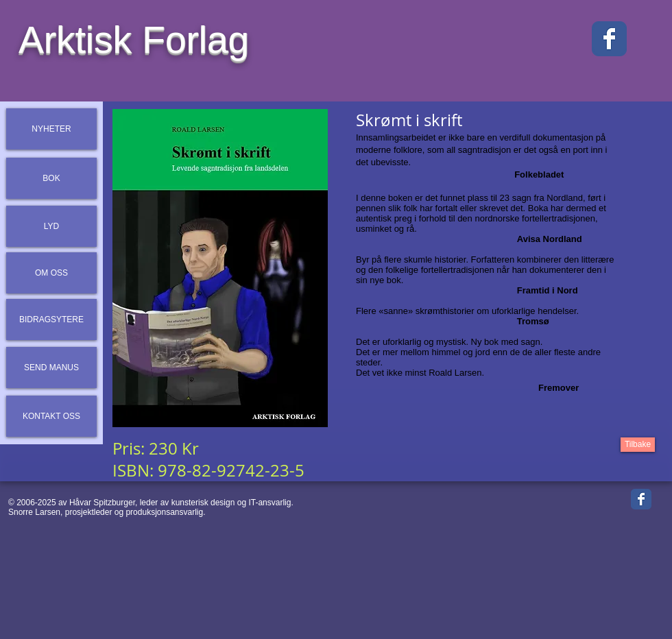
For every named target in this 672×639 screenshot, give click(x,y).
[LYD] (51, 226)
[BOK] (51, 178)
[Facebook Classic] (609, 39)
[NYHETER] (51, 129)
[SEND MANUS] (51, 367)
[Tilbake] (638, 445)
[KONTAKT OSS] (51, 416)
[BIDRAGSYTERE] (51, 319)
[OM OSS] (51, 273)
